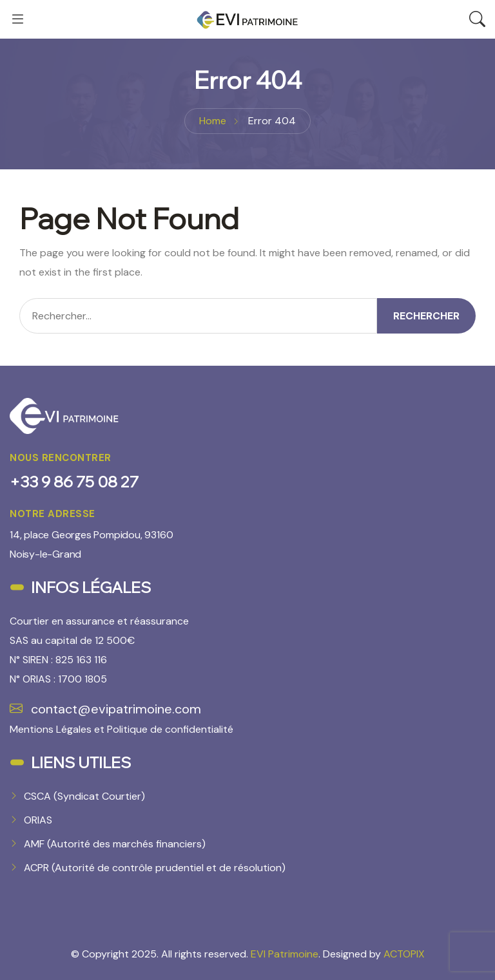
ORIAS (38, 820)
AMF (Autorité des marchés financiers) (115, 844)
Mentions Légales (51, 729)
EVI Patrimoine (285, 954)
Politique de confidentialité (170, 729)
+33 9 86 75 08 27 (74, 482)
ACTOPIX (404, 954)
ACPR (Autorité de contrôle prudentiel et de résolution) (155, 868)
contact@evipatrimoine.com (105, 709)
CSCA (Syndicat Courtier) (84, 796)
